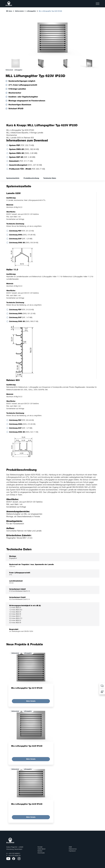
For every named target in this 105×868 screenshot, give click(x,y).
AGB (70, 847)
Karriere (40, 851)
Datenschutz (73, 849)
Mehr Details (31, 701)
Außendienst (42, 849)
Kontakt (40, 847)
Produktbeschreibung (31, 178)
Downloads (41, 853)
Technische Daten (50, 178)
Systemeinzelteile (13, 178)
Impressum (72, 851)
